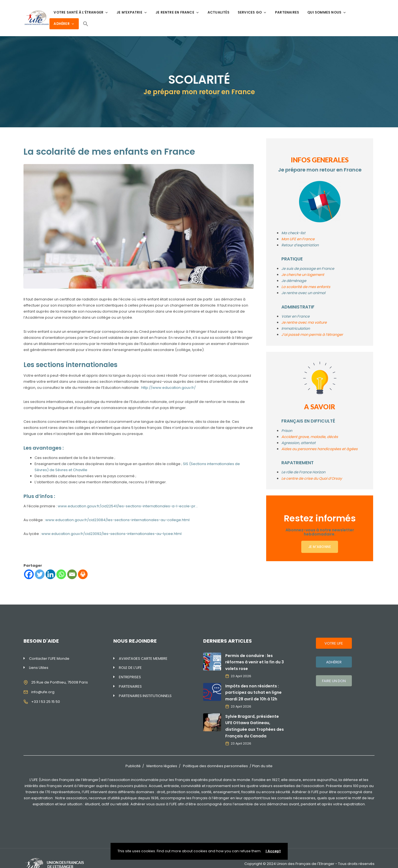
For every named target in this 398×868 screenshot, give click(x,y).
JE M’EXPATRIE (132, 12)
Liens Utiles (39, 668)
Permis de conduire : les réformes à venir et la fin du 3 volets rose (255, 662)
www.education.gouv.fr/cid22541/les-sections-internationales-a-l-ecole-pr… (128, 506)
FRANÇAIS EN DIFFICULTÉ (308, 421)
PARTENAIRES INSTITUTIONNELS (145, 696)
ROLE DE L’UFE (130, 668)
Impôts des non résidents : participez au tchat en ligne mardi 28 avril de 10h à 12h (253, 693)
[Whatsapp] (61, 574)
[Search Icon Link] (86, 24)
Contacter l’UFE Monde (49, 659)
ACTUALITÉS (218, 12)
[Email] (72, 574)
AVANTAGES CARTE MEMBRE (143, 659)
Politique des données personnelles (215, 766)
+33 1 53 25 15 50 (46, 702)
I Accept (273, 851)
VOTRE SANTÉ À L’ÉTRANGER (81, 12)
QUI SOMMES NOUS (327, 12)
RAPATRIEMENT (298, 463)
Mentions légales (162, 766)
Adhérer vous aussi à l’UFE (154, 804)
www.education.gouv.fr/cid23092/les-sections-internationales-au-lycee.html (112, 534)
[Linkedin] (50, 574)
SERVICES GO (252, 12)
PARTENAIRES (287, 12)
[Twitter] (40, 574)
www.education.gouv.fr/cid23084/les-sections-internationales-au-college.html (117, 520)
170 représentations (63, 792)
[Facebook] (29, 574)
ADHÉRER (64, 24)
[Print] (83, 574)
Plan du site (262, 766)
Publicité (133, 766)
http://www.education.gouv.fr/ (168, 388)
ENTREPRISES (130, 677)
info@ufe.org (43, 692)
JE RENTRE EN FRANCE (177, 12)
